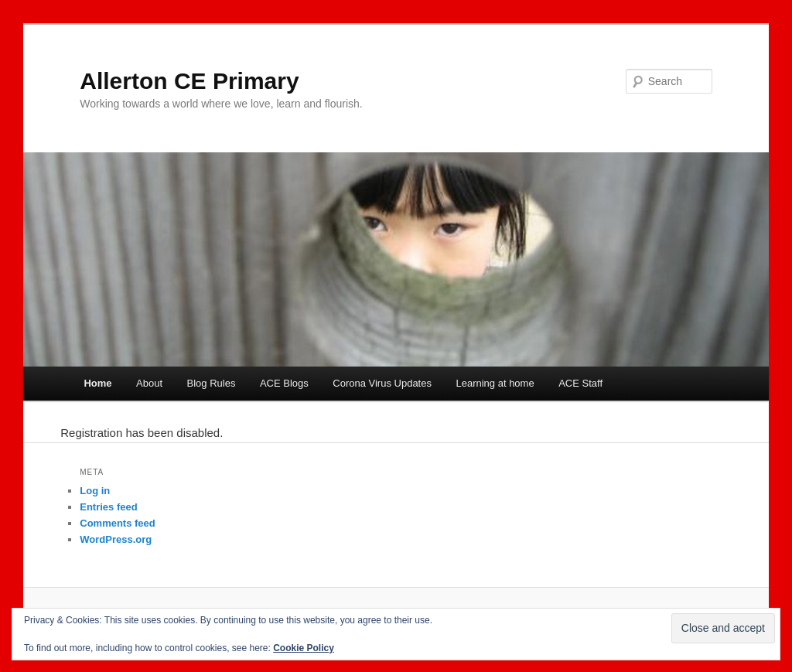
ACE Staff (580, 383)
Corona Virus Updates (382, 383)
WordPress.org (116, 539)
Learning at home (495, 383)
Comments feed (118, 523)
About (149, 383)
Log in (95, 491)
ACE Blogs (284, 383)
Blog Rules (212, 383)
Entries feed (108, 507)
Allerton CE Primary (189, 81)
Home (97, 383)
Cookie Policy (304, 648)
